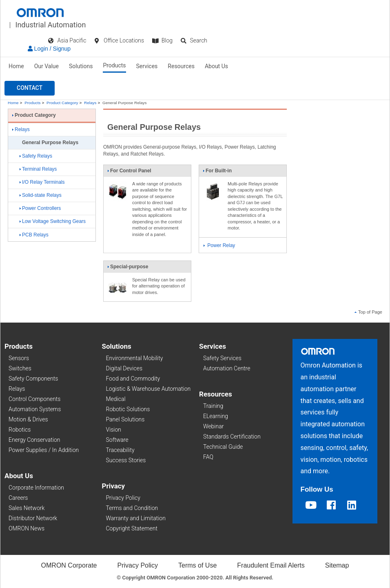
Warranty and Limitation (136, 518)
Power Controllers (40, 208)
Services (147, 66)
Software (117, 440)
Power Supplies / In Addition (44, 450)
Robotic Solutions (128, 409)
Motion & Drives (28, 419)
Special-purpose (128, 268)
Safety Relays (36, 156)
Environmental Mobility (135, 358)
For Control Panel (129, 172)
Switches (20, 368)
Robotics (20, 430)
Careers (18, 498)
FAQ (208, 457)
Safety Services (222, 358)
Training (213, 406)
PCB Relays (34, 235)
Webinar (213, 426)
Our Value (47, 66)
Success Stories (126, 460)
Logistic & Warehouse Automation (148, 389)
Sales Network (27, 508)
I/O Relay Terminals (42, 182)
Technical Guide (223, 447)
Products (114, 65)
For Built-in (217, 172)
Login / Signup (49, 49)
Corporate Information (36, 488)
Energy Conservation (34, 440)
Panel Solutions (125, 419)
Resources (181, 66)
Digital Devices (124, 368)
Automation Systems (35, 409)
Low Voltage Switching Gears (53, 221)
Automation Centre (227, 368)
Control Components (34, 399)
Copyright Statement (132, 528)
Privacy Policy (123, 498)
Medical (116, 399)
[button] (30, 88)
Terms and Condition (132, 508)
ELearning (216, 416)
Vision (114, 430)
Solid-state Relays (41, 195)
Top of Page (368, 312)
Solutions (81, 66)
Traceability (120, 450)
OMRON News (27, 528)
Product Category (62, 103)
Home (16, 66)
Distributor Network (33, 518)
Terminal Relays (38, 169)
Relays (90, 103)
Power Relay (219, 245)
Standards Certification (232, 437)
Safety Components (33, 379)
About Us (216, 66)
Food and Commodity (133, 379)
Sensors (19, 358)
